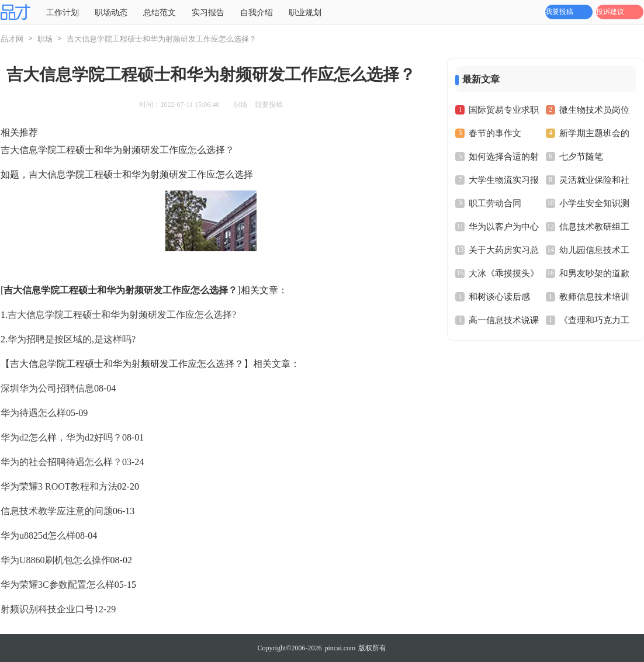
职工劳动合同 (495, 203)
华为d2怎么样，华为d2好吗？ (61, 437)
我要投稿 (559, 12)
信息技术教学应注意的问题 (57, 511)
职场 (45, 39)
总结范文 (160, 13)
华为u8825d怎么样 (38, 536)
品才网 (12, 39)
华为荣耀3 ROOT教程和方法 (59, 486)
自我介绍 (257, 13)
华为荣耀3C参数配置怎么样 (58, 585)
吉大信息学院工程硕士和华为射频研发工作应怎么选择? (122, 315)
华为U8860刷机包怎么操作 (56, 560)
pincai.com (340, 648)
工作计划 (63, 13)
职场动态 (111, 13)
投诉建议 (610, 12)
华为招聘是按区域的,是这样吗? (72, 339)
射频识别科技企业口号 (47, 609)
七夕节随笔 (581, 157)
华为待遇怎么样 (33, 413)
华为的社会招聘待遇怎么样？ (61, 462)
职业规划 (305, 13)
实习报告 (208, 13)
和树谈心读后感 (499, 297)
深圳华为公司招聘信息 (47, 388)
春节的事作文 (495, 133)
